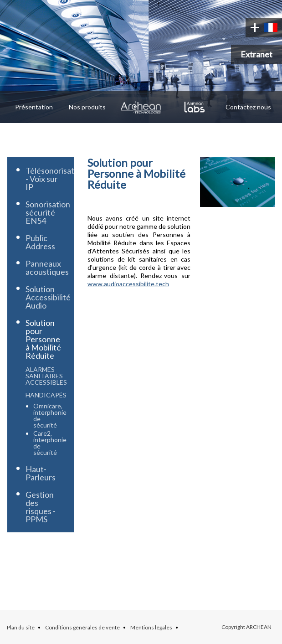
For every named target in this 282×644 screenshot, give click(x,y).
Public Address (40, 242)
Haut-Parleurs (41, 473)
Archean (141, 107)
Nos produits (87, 107)
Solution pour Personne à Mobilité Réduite (43, 339)
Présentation (34, 107)
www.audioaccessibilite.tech (128, 284)
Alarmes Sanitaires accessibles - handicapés (46, 382)
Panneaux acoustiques (47, 268)
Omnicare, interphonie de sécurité (50, 415)
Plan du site (21, 627)
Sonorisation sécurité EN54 (48, 212)
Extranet (256, 54)
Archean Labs (195, 107)
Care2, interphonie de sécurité (50, 443)
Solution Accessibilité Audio (48, 297)
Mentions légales (151, 627)
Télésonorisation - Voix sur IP (55, 179)
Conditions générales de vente (82, 627)
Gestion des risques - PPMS (41, 507)
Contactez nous (248, 107)
